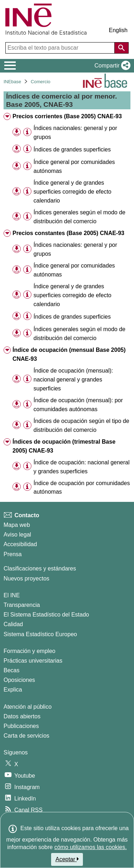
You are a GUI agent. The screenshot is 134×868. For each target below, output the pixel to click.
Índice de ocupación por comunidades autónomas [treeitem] (82, 488)
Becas (11, 670)
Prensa (13, 554)
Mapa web (17, 525)
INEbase (12, 82)
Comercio (41, 82)
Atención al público (28, 707)
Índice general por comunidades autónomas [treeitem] (74, 166)
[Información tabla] (27, 132)
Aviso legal (17, 535)
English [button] (118, 30)
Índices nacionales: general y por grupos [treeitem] (75, 133)
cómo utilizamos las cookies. (91, 847)
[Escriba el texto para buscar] (61, 48)
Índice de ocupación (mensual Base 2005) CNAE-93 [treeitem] (69, 354)
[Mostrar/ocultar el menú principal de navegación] (10, 66)
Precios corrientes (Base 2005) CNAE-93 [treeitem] (67, 116)
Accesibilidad (20, 544)
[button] (111, 66)
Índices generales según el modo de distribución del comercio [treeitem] (80, 217)
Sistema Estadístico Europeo (40, 634)
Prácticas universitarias (33, 661)
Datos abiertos (22, 716)
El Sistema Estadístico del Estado (46, 615)
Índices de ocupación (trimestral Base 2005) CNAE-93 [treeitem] (64, 446)
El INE (12, 595)
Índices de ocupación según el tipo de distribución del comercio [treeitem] (81, 425)
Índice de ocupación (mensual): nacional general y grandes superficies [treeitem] (73, 380)
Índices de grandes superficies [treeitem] (72, 149)
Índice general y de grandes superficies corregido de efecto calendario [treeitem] (73, 192)
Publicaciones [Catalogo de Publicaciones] (21, 726)
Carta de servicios (26, 736)
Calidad (13, 624)
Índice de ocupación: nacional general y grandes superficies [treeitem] (82, 467)
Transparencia (22, 605)
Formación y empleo (29, 651)
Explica (13, 690)
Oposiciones (19, 680)
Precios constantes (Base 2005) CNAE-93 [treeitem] (68, 233)
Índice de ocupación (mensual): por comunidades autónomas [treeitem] (78, 405)
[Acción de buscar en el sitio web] (121, 48)
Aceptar (67, 859)
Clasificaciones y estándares (40, 568)
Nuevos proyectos (26, 578)
